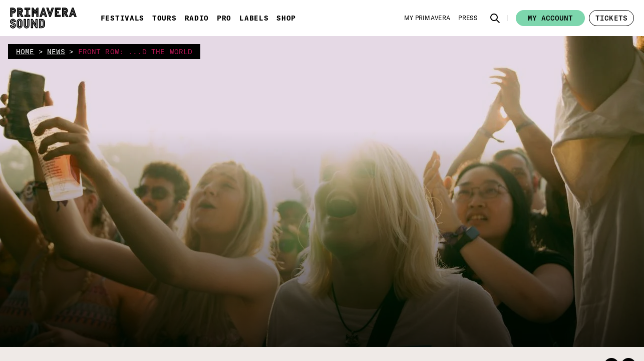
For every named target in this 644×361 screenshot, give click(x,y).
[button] (495, 18)
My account (550, 18)
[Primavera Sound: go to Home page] (43, 18)
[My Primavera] (427, 18)
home (25, 52)
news (56, 52)
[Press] (468, 18)
